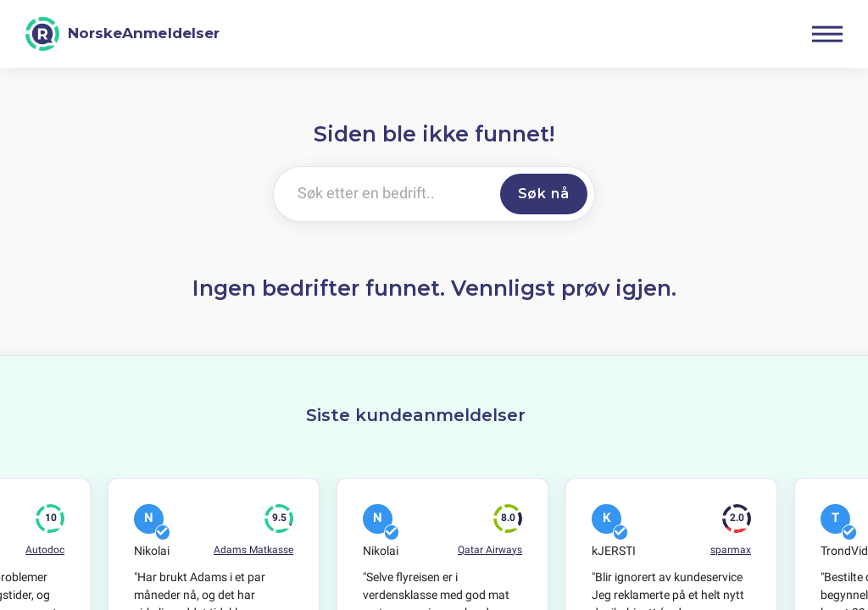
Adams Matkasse (253, 550)
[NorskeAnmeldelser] (122, 34)
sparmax (731, 550)
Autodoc (45, 550)
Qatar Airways (490, 550)
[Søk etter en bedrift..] (384, 194)
